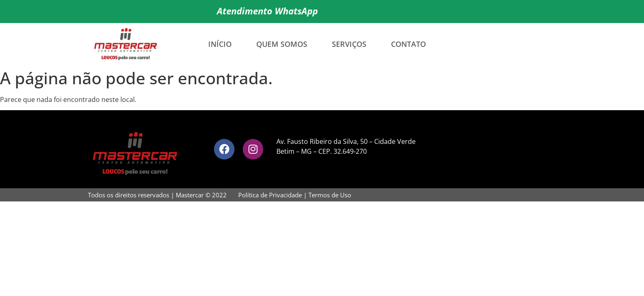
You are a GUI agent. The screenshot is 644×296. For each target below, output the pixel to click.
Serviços (349, 44)
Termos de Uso (330, 195)
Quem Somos (282, 44)
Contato (408, 44)
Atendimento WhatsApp (267, 11)
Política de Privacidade (270, 195)
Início (220, 44)
